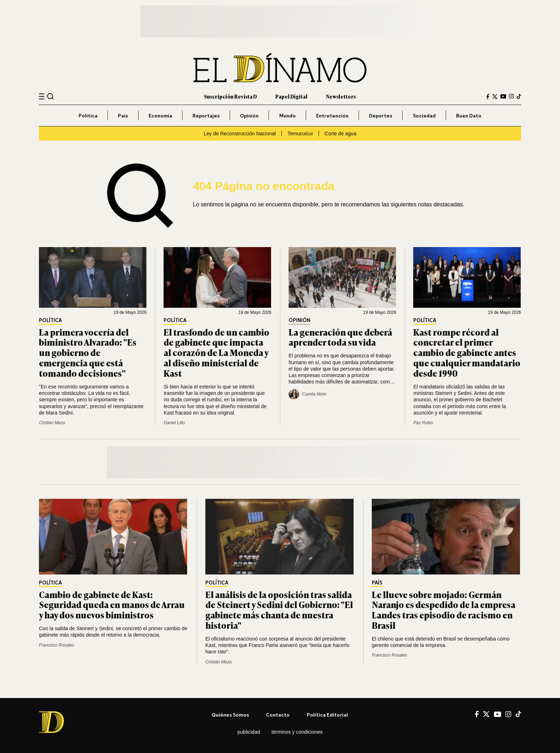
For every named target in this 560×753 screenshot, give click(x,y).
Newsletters (341, 96)
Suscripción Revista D (230, 96)
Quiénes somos (230, 715)
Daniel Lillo (174, 423)
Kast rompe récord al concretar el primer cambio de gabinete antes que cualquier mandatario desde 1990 (467, 352)
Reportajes (206, 116)
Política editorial (327, 715)
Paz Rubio (423, 423)
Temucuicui (300, 134)
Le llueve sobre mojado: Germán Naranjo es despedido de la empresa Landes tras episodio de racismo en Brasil (444, 610)
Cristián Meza (52, 423)
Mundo (287, 116)
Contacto (278, 715)
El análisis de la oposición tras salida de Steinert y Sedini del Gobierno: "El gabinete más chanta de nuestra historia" (279, 610)
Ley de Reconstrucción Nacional (240, 134)
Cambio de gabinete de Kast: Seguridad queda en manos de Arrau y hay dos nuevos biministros (112, 605)
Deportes (381, 116)
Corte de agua (341, 134)
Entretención (332, 116)
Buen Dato (469, 116)
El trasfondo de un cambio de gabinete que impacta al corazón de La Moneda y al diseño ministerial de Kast (216, 352)
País (123, 116)
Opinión (249, 116)
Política (88, 116)
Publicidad (249, 732)
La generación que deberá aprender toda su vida (340, 337)
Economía (160, 116)
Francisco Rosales (57, 645)
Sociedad (424, 116)
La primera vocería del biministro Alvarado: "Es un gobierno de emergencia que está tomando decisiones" (88, 352)
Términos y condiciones (297, 732)
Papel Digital (291, 96)
